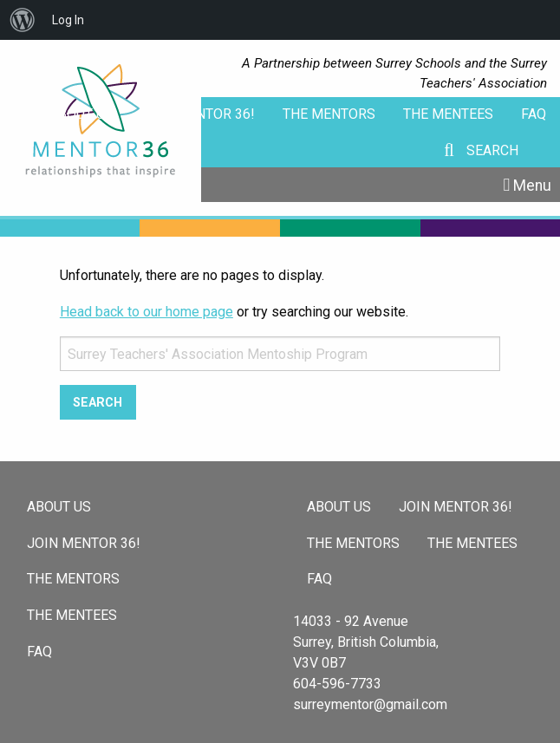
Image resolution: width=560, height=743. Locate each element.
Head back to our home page (147, 312)
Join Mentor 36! (198, 114)
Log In (68, 20)
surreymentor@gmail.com (370, 704)
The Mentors (329, 114)
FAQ (534, 114)
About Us (81, 114)
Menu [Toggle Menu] (532, 186)
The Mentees (448, 114)
